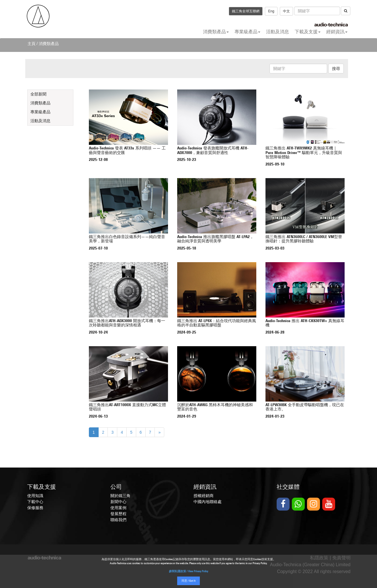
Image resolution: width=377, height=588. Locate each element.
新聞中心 (118, 502)
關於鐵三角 (120, 496)
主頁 (32, 44)
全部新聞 (38, 94)
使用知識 (35, 496)
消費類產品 (216, 32)
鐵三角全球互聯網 (246, 11)
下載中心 (35, 502)
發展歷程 (118, 514)
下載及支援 (308, 32)
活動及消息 (278, 32)
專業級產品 (247, 32)
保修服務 (35, 508)
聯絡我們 (118, 520)
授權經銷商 (204, 496)
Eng (271, 11)
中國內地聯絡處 (208, 502)
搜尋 (336, 69)
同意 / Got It (188, 581)
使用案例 (118, 508)
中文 (286, 11)
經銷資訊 (337, 32)
